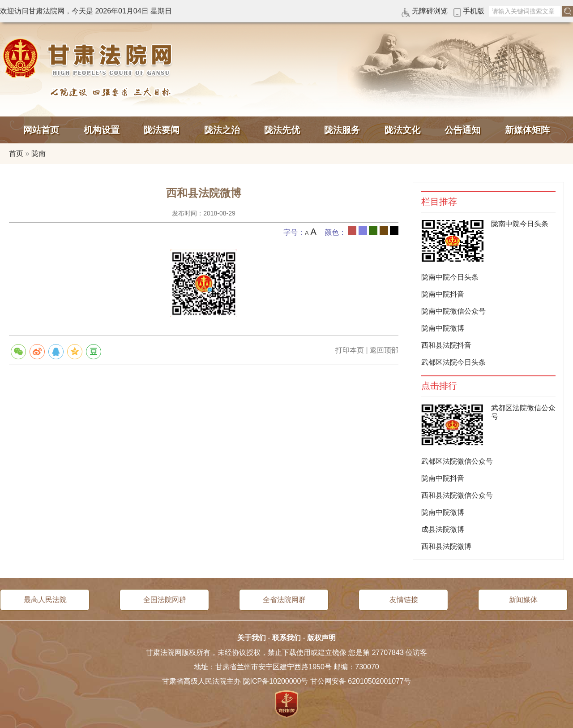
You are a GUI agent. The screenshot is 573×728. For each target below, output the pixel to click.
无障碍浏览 (430, 11)
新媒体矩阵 (527, 130)
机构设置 (102, 130)
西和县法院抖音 (446, 345)
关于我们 (252, 638)
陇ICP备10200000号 (276, 681)
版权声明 (321, 638)
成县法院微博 (443, 529)
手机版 (474, 11)
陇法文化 (402, 130)
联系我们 (286, 638)
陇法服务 (342, 130)
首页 (16, 153)
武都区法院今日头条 (453, 362)
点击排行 (439, 386)
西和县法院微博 (446, 546)
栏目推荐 (439, 202)
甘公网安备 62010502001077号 (361, 681)
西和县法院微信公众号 (457, 495)
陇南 (38, 153)
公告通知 (462, 130)
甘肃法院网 (90, 58)
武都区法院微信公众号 (457, 461)
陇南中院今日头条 (520, 224)
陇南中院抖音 (443, 294)
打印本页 (350, 350)
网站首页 (41, 130)
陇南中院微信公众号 (453, 311)
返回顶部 (384, 350)
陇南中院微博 (443, 328)
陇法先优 (282, 130)
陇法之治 (222, 130)
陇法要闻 (162, 130)
